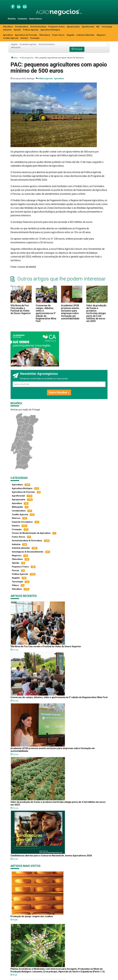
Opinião (17, 30)
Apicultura (8, 35)
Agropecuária (73, 27)
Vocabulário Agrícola (28, 44)
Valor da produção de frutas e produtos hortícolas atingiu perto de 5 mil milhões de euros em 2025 (96, 313)
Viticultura (8, 27)
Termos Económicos (46, 44)
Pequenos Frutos (57, 27)
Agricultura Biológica (50, 30)
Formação (35, 38)
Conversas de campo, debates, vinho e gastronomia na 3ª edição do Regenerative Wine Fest (46, 313)
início (14, 58)
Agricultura (59, 78)
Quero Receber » (59, 392)
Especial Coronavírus (22, 522)
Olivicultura (45, 35)
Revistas (12, 19)
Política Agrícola (31, 30)
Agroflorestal (88, 27)
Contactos (22, 19)
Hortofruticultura (38, 27)
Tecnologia (107, 27)
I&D (98, 27)
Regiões (14, 44)
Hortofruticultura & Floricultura (27, 541)
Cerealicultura (22, 27)
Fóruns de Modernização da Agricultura (31, 533)
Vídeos (15, 585)
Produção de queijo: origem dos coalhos (32, 916)
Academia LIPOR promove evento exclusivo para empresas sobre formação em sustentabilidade (70, 312)
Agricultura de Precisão (26, 35)
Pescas (16, 570)
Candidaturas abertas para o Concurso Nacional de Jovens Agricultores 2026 (51, 856)
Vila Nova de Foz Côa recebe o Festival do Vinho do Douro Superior (21, 309)
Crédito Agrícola (11, 38)
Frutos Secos (58, 35)
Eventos (24, 38)
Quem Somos (35, 19)
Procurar (77, 49)
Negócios (101, 35)
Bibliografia (16, 47)
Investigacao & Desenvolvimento (28, 552)
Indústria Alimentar (86, 35)
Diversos (16, 518)
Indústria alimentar (21, 548)
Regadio (71, 35)
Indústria (7, 30)
